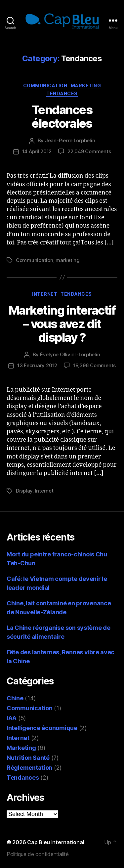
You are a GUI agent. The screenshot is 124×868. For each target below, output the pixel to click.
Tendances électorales (62, 117)
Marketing (86, 86)
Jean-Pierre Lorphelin (70, 140)
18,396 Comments (94, 365)
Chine (15, 698)
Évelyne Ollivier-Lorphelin (70, 354)
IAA (12, 718)
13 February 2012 (37, 365)
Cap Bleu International (56, 842)
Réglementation (29, 768)
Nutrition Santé (28, 758)
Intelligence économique (42, 728)
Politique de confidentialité (38, 854)
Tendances (62, 93)
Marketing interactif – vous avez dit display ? (62, 324)
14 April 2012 (37, 151)
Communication (45, 86)
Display (24, 491)
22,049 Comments (89, 151)
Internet (45, 294)
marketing (68, 260)
